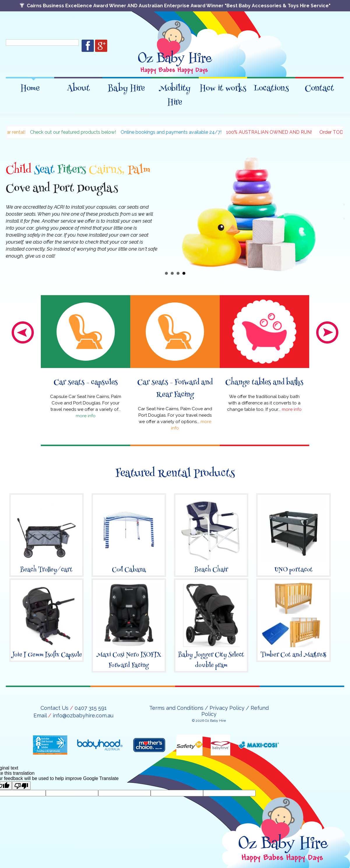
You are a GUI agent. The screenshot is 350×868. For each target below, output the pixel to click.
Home (30, 86)
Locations (271, 86)
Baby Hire (126, 86)
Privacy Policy (227, 708)
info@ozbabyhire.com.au (83, 715)
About (78, 86)
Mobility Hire (175, 93)
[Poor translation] (21, 786)
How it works (223, 86)
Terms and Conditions (176, 708)
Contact (319, 86)
